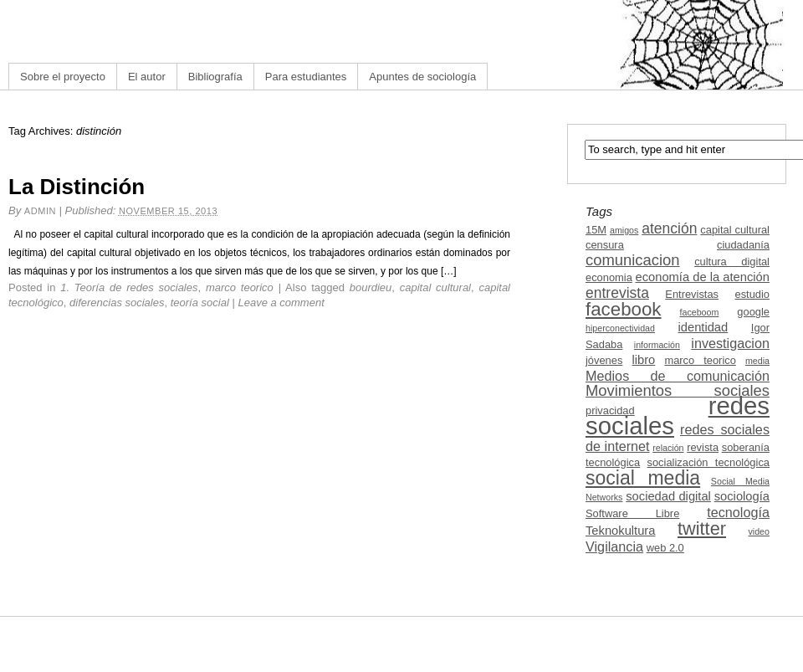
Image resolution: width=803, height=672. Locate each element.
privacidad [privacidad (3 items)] (610, 410)
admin (40, 211)
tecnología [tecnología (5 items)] (738, 512)
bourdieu (371, 287)
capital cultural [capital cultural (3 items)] (735, 230)
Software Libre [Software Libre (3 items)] (632, 513)
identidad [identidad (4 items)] (703, 327)
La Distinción (77, 187)
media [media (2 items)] (757, 361)
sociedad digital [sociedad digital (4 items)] (668, 496)
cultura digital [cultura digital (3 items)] (732, 262)
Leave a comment (281, 303)
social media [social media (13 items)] (643, 478)
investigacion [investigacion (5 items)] (730, 343)
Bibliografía (215, 77)
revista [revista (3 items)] (703, 447)
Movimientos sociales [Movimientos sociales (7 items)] (678, 390)
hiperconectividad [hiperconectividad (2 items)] (620, 328)
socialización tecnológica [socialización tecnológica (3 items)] (708, 462)
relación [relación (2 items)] (668, 448)
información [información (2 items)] (657, 345)
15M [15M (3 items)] (596, 230)
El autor (147, 77)
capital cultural (435, 287)
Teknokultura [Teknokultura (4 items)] (620, 531)
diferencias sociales (117, 303)
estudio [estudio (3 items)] (752, 294)
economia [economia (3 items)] (609, 277)
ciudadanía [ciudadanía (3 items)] (743, 245)
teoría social (200, 303)
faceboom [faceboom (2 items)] (700, 312)
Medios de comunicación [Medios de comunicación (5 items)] (678, 376)
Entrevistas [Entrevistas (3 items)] (692, 294)
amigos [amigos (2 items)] (624, 230)
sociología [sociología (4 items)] (742, 496)
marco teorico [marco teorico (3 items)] (700, 360)
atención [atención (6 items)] (669, 228)
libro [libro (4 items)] (643, 360)
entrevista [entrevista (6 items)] (617, 293)
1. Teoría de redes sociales (129, 287)
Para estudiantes (306, 77)
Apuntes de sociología (422, 77)
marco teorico (240, 287)
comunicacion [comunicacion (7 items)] (633, 260)
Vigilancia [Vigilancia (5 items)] (614, 546)
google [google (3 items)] (753, 312)
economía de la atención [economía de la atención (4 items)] (702, 277)
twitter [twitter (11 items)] (702, 528)
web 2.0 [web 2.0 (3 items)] (665, 548)
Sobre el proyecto (63, 77)
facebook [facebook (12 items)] (624, 309)
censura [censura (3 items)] (605, 245)
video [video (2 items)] (759, 531)
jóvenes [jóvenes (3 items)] (604, 360)
